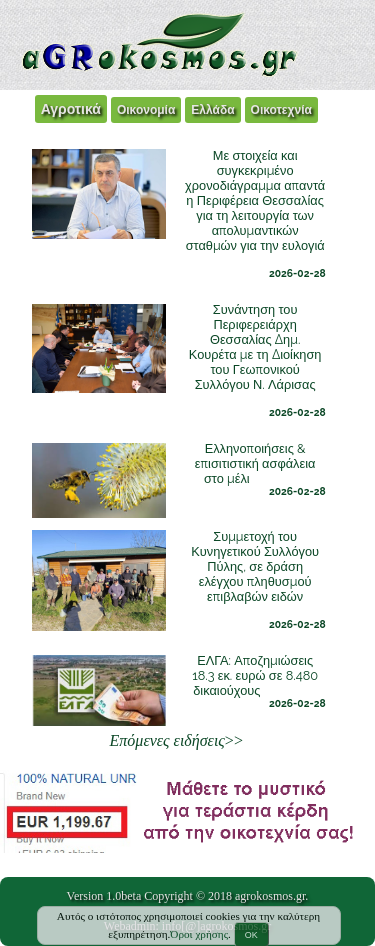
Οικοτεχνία (281, 110)
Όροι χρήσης (199, 934)
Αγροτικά (71, 109)
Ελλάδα (212, 110)
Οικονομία (146, 110)
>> (176, 740)
